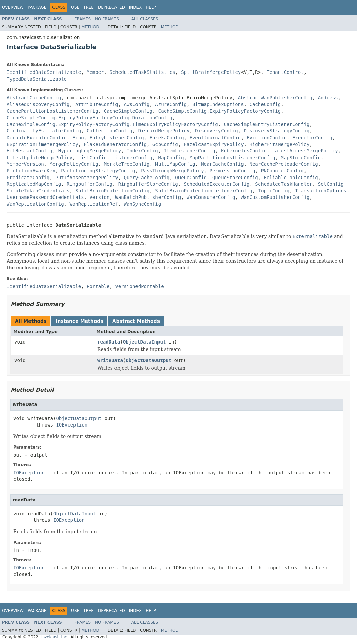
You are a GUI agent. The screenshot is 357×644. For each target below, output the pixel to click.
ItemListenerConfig (190, 151)
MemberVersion (25, 164)
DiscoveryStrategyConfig (277, 131)
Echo (78, 138)
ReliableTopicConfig (291, 178)
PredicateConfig (28, 178)
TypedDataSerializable (37, 79)
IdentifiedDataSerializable (44, 72)
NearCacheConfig (222, 164)
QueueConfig (191, 178)
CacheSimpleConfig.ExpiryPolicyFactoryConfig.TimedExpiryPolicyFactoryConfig (112, 124)
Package (37, 7)
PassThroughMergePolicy (172, 171)
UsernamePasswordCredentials (45, 197)
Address (328, 98)
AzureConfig (171, 104)
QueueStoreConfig (235, 178)
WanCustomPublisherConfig (275, 197)
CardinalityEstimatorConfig (44, 131)
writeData (110, 360)
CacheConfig (265, 104)
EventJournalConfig (215, 138)
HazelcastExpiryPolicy (214, 144)
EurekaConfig (166, 138)
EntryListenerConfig (117, 138)
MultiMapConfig (175, 164)
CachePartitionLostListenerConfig (52, 111)
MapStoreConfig (301, 158)
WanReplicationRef (94, 204)
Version (99, 197)
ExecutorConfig (312, 138)
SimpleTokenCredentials (38, 191)
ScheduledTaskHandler (284, 184)
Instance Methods (79, 321)
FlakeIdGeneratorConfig (115, 144)
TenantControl (285, 72)
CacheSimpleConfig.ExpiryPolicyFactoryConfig (219, 111)
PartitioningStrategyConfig (98, 171)
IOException (72, 425)
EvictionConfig (267, 138)
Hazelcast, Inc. (54, 637)
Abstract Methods (136, 321)
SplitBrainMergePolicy (211, 72)
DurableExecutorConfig (37, 138)
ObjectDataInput (144, 342)
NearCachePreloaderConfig (283, 164)
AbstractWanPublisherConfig (275, 98)
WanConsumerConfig (211, 197)
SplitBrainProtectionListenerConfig (204, 191)
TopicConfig (274, 191)
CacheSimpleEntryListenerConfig (267, 124)
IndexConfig (142, 151)
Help (151, 7)
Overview (13, 7)
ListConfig (92, 158)
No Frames (107, 19)
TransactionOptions (321, 191)
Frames (83, 19)
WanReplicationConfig (35, 204)
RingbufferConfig (90, 184)
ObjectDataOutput (149, 360)
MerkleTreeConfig (127, 164)
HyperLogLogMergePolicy (90, 151)
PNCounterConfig (282, 171)
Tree (89, 7)
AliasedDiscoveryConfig (38, 104)
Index (135, 7)
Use (75, 7)
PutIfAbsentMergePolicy (87, 178)
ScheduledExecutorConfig (217, 184)
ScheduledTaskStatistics (142, 72)
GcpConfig (165, 144)
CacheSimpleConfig (128, 111)
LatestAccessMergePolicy (305, 151)
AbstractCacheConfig (34, 98)
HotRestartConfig (30, 151)
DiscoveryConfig (216, 131)
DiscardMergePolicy (164, 131)
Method (90, 27)
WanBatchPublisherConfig (148, 197)
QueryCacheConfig (147, 178)
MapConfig (171, 158)
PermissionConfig (232, 171)
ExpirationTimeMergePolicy (43, 144)
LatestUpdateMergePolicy (40, 158)
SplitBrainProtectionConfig (112, 191)
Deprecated (111, 7)
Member (95, 72)
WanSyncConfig (143, 204)
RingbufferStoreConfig (148, 184)
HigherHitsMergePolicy (279, 144)
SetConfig (331, 184)
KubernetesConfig (244, 151)
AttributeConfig (97, 104)
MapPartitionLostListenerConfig (232, 158)
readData (109, 342)
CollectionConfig (110, 131)
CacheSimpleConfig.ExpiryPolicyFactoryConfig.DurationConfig (90, 118)
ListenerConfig (132, 158)
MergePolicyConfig (74, 164)
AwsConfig (137, 104)
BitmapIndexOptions (218, 104)
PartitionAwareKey (31, 171)
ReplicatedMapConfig (34, 184)
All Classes (145, 19)
